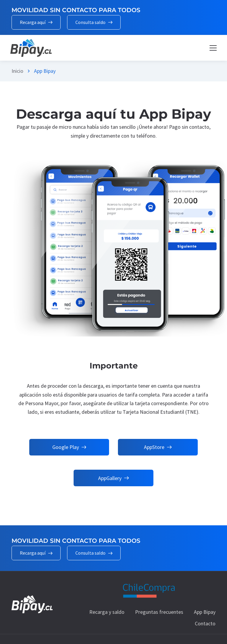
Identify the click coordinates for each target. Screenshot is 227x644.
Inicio (17, 71)
